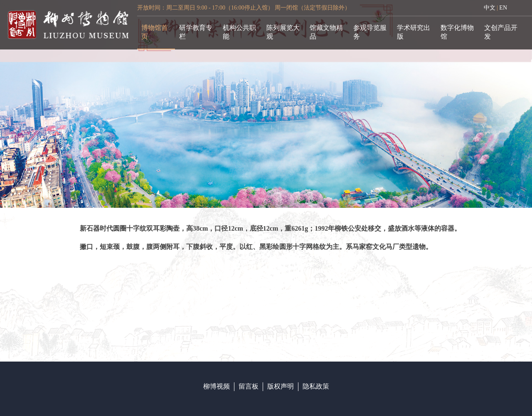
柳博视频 (217, 386)
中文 (490, 8)
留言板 (249, 386)
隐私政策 (316, 386)
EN (503, 8)
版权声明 (281, 386)
